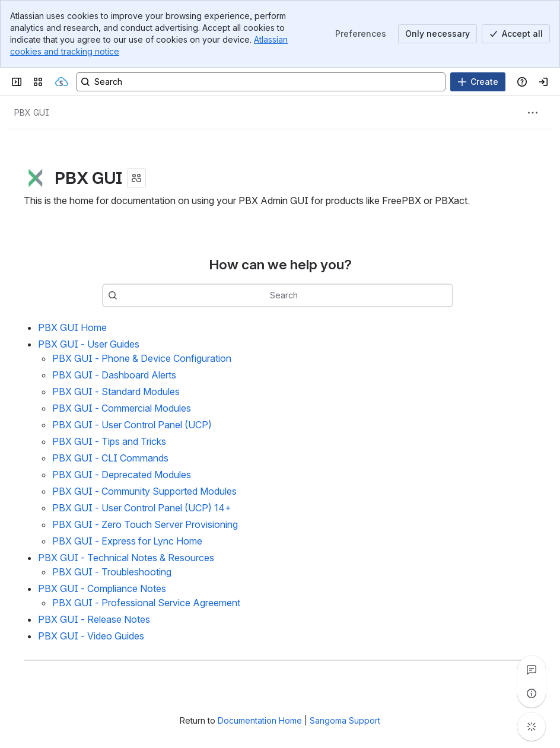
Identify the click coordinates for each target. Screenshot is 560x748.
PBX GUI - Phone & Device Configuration (142, 358)
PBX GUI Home (72, 327)
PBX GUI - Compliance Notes (102, 588)
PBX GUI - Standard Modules (116, 391)
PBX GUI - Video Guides (91, 636)
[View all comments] (532, 670)
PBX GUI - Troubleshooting (112, 572)
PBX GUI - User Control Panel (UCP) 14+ (142, 508)
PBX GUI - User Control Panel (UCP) (132, 425)
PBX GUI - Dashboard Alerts (114, 375)
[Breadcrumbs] (32, 113)
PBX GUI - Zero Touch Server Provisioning (145, 524)
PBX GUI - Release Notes (94, 619)
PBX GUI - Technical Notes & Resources (126, 558)
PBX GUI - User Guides (89, 344)
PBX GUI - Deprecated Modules (122, 475)
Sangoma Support (345, 720)
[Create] (478, 82)
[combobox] (295, 295)
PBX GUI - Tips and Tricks (109, 441)
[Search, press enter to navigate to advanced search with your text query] (261, 82)
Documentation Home (260, 720)
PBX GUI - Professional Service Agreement (146, 603)
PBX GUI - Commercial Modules (122, 408)
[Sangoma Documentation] (62, 82)
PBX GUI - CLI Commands (110, 458)
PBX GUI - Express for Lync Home (127, 541)
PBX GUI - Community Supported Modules (144, 491)
